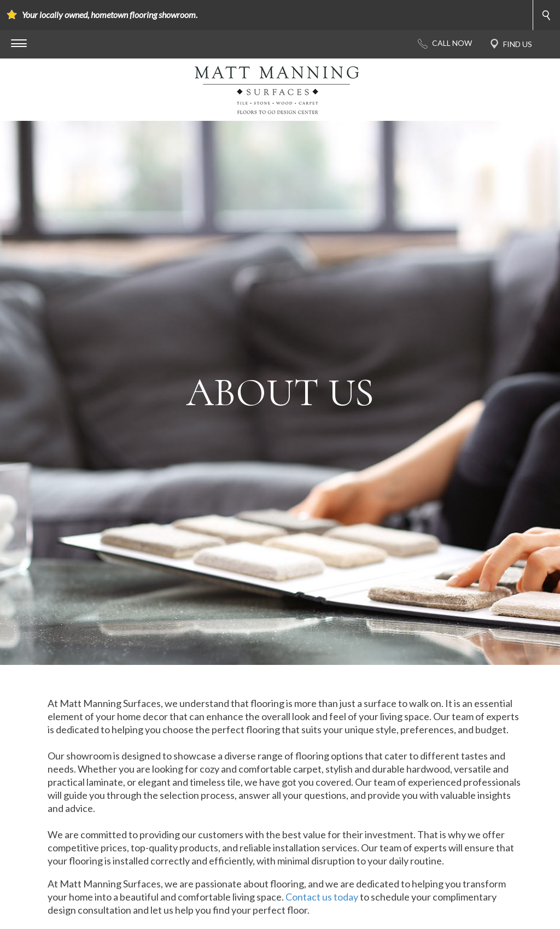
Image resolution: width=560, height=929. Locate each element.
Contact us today (322, 897)
